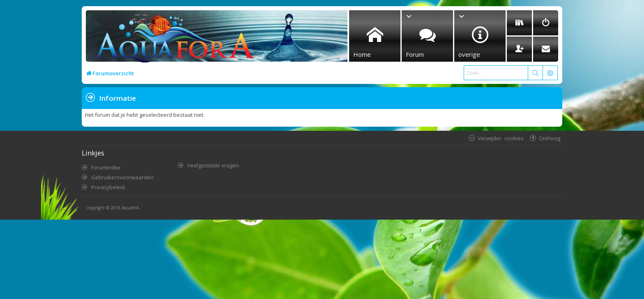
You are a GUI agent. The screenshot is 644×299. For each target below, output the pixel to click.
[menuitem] (519, 23)
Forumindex (106, 167)
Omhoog (550, 138)
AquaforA (130, 208)
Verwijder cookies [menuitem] (501, 138)
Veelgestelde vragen (213, 165)
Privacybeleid (108, 187)
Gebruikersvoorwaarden (122, 177)
